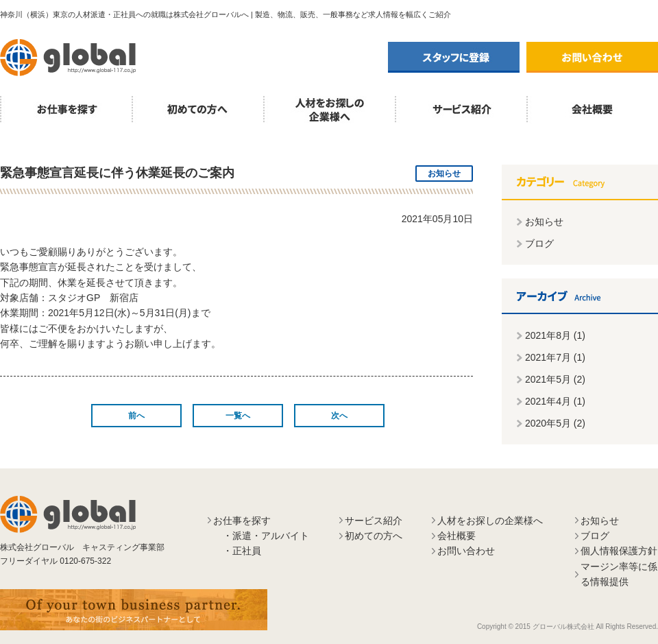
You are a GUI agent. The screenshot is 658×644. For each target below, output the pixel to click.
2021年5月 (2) (555, 379)
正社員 (247, 551)
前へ (136, 416)
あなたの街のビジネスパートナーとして (134, 610)
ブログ (539, 243)
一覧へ (238, 416)
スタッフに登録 (454, 57)
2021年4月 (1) (555, 401)
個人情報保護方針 (619, 551)
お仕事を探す (66, 110)
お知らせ (544, 222)
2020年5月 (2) (555, 423)
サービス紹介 (461, 110)
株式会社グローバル (68, 58)
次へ (339, 416)
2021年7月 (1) (555, 357)
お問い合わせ (592, 57)
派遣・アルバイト (271, 536)
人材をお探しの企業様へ (329, 110)
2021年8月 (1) (555, 335)
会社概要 (456, 536)
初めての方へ (197, 110)
